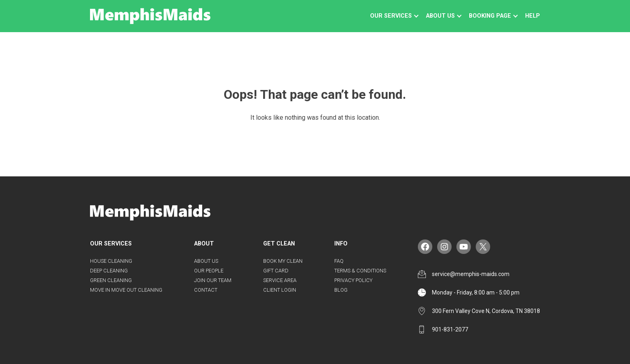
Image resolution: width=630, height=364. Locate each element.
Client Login (280, 290)
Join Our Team (213, 280)
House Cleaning (111, 261)
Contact (206, 290)
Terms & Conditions (360, 271)
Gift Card (276, 271)
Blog (341, 290)
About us (440, 16)
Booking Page (490, 16)
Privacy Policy (353, 280)
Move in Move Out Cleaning (126, 290)
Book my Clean (283, 261)
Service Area (280, 280)
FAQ (339, 261)
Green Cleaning (111, 280)
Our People (209, 271)
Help (533, 16)
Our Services (391, 16)
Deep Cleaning (109, 271)
